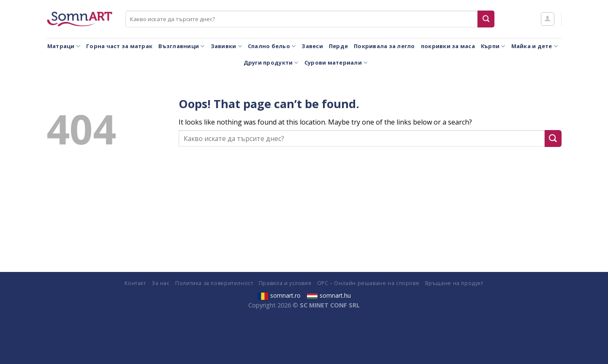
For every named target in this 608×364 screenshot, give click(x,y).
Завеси (312, 46)
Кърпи (493, 46)
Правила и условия (285, 283)
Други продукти (271, 63)
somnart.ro (279, 295)
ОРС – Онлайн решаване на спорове (368, 283)
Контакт (135, 283)
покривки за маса (448, 46)
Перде (338, 46)
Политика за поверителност (214, 283)
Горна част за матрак (119, 46)
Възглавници (181, 46)
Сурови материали (336, 63)
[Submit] (486, 19)
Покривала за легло (384, 46)
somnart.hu (329, 295)
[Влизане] (548, 19)
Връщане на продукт (454, 283)
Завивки (226, 46)
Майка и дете (535, 46)
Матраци (64, 46)
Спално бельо (272, 46)
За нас (161, 283)
